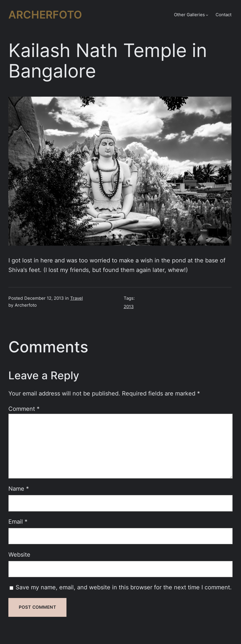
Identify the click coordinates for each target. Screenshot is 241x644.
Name (19, 489)
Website (19, 555)
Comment (24, 409)
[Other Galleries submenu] (207, 15)
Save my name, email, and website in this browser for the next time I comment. (124, 587)
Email (18, 522)
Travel (77, 298)
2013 (129, 307)
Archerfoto (45, 15)
